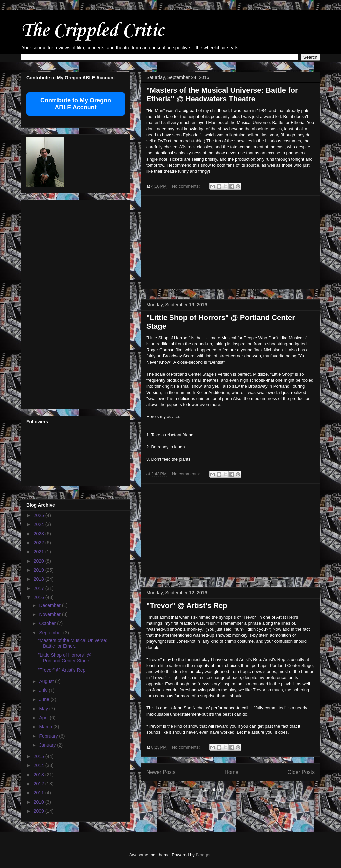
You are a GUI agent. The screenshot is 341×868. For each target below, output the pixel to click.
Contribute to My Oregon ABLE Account (76, 104)
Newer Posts (161, 772)
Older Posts (301, 772)
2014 (39, 765)
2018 (39, 579)
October (48, 623)
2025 (39, 515)
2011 (39, 793)
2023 (39, 534)
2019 (39, 570)
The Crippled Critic (92, 29)
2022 (39, 543)
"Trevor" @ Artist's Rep (187, 605)
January (48, 745)
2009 (39, 811)
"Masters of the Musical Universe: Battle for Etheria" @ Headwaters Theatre (222, 94)
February (49, 736)
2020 (39, 561)
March (46, 727)
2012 (39, 784)
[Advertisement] (230, 242)
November (50, 614)
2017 (39, 588)
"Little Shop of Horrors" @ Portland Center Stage (65, 658)
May (44, 709)
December (50, 605)
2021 (39, 552)
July (44, 690)
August (47, 681)
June (45, 699)
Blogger (203, 855)
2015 (39, 756)
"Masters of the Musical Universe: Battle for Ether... (73, 643)
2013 (39, 775)
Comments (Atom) (244, 789)
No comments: (187, 186)
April (44, 718)
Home (232, 772)
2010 (39, 802)
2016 (39, 597)
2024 (39, 524)
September (51, 633)
